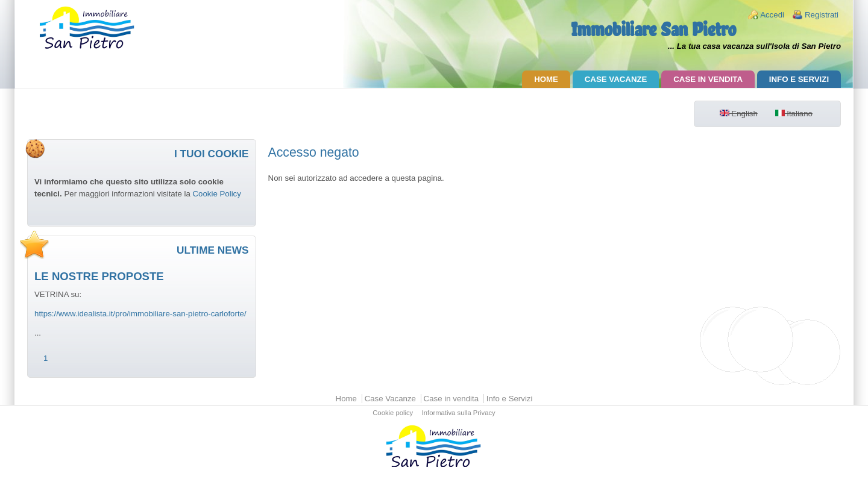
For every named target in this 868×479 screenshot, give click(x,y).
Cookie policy (393, 413)
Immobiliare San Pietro (653, 29)
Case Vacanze (616, 79)
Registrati (822, 15)
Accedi (772, 15)
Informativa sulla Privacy (459, 413)
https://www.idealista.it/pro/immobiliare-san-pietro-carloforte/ (140, 314)
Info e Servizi (799, 79)
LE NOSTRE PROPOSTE (99, 276)
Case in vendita (708, 79)
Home (546, 79)
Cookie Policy (216, 194)
